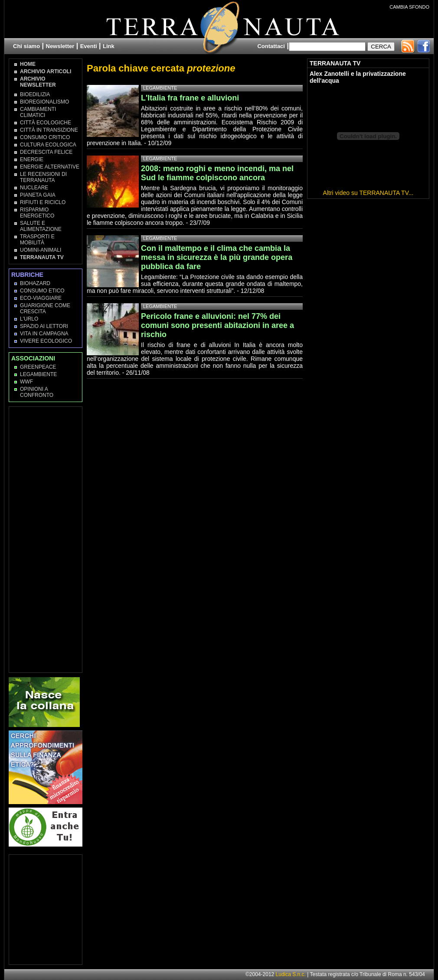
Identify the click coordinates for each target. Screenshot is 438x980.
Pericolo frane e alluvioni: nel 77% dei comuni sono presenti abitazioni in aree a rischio (217, 325)
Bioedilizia (35, 94)
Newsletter (60, 46)
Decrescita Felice (46, 152)
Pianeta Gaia (38, 195)
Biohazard (35, 283)
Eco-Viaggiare (41, 298)
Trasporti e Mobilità (37, 240)
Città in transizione (49, 130)
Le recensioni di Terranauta (43, 177)
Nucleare (34, 188)
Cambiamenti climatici (38, 112)
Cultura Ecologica (48, 145)
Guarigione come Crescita (45, 308)
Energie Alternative (50, 167)
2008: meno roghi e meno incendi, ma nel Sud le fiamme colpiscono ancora (217, 173)
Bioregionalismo (44, 102)
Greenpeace (38, 367)
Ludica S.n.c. (291, 974)
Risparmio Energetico (37, 213)
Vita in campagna (44, 334)
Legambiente (38, 374)
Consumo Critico (45, 137)
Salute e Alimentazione (41, 226)
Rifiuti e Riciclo (43, 202)
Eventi (89, 46)
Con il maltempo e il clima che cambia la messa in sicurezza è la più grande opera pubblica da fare (217, 257)
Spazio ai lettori (44, 326)
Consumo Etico (42, 291)
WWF (26, 382)
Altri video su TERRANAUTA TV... (368, 193)
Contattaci (271, 46)
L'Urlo (29, 319)
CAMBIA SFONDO (409, 7)
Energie (32, 159)
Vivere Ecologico (46, 341)
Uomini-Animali (41, 250)
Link (109, 46)
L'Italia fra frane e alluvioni (190, 98)
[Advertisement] (46, 539)
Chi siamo (26, 46)
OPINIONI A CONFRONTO (37, 392)
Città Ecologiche (46, 123)
